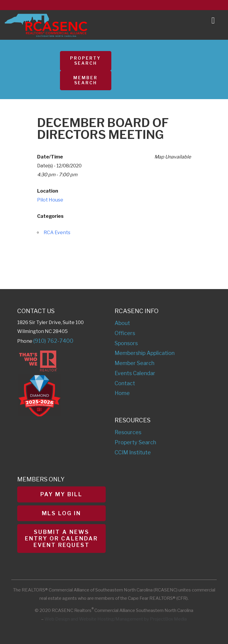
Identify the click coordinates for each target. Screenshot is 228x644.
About (122, 323)
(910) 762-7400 (53, 341)
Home (122, 393)
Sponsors (126, 343)
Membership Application (145, 353)
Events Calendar (135, 373)
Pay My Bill (61, 494)
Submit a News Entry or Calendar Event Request (61, 538)
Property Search (85, 61)
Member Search (85, 80)
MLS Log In (61, 513)
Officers (125, 333)
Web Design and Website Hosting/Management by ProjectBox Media (116, 619)
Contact (125, 383)
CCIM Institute (133, 452)
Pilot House (50, 200)
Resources (128, 432)
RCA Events (57, 233)
